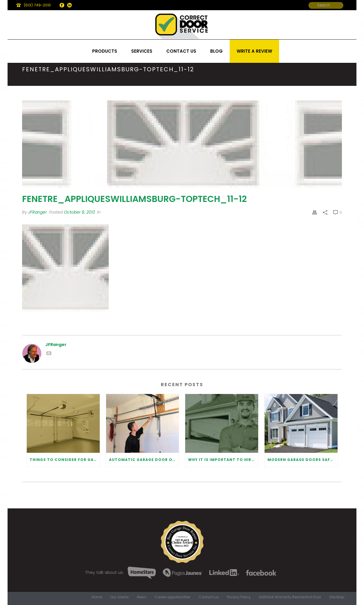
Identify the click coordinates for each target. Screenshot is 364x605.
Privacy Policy (239, 597)
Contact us (181, 51)
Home (97, 597)
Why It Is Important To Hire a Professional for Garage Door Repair (223, 460)
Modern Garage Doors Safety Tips (303, 460)
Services (142, 51)
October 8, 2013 (79, 212)
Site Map (337, 597)
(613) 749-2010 (37, 5)
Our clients (119, 597)
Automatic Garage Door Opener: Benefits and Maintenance (144, 460)
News (142, 597)
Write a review (254, 51)
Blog (216, 51)
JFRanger (38, 212)
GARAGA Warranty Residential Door (290, 597)
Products (105, 51)
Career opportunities (172, 597)
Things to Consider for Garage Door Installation (65, 460)
